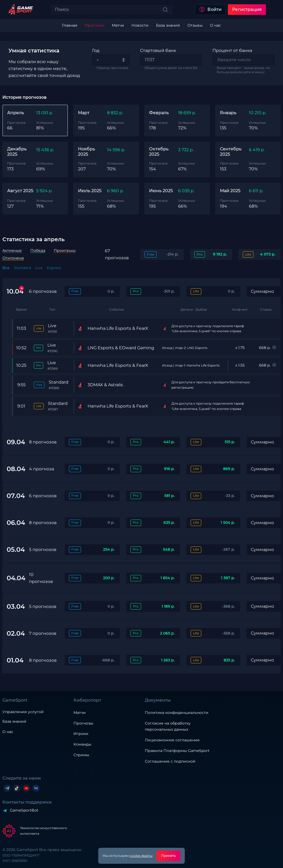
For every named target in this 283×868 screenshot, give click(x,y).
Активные (12, 250)
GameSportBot (24, 810)
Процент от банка (232, 50)
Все (6, 268)
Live (39, 268)
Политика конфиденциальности (177, 713)
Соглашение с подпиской (170, 761)
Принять (169, 856)
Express (54, 268)
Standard (22, 268)
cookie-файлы (141, 856)
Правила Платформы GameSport (177, 751)
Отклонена (13, 258)
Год (96, 50)
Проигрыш (65, 250)
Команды (82, 744)
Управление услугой (23, 712)
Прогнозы (83, 723)
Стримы (81, 755)
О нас (8, 732)
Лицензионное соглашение (172, 740)
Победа (38, 250)
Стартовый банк (158, 50)
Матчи (80, 713)
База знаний (14, 721)
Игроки (81, 734)
